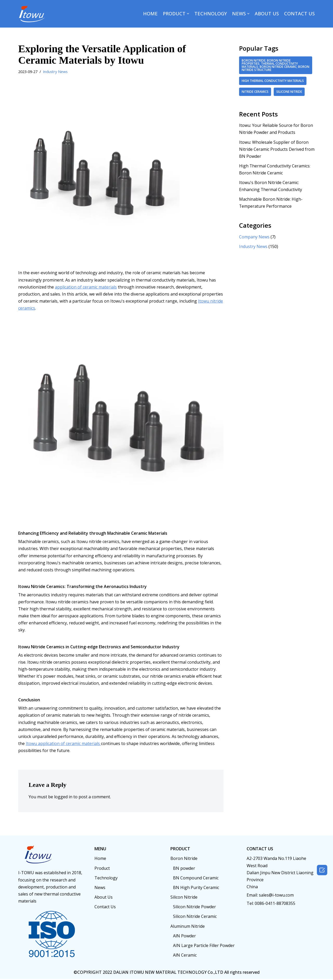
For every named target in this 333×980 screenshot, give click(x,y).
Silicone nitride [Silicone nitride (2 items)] (289, 92)
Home (100, 859)
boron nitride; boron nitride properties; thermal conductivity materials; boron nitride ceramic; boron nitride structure (276, 65)
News (100, 888)
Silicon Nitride (184, 898)
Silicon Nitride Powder (194, 908)
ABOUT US (267, 14)
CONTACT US (299, 14)
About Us (104, 898)
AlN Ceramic (185, 956)
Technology (106, 879)
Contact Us (105, 908)
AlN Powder (184, 937)
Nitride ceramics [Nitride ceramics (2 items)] (255, 92)
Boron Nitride (184, 859)
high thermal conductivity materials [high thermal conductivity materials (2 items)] (273, 81)
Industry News (55, 72)
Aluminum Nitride (188, 927)
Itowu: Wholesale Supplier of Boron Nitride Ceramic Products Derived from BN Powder (277, 149)
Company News (254, 237)
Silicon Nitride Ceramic (195, 917)
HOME (150, 14)
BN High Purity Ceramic (196, 888)
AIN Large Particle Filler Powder (204, 946)
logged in (63, 798)
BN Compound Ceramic (196, 879)
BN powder (184, 869)
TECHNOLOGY (211, 14)
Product (102, 869)
